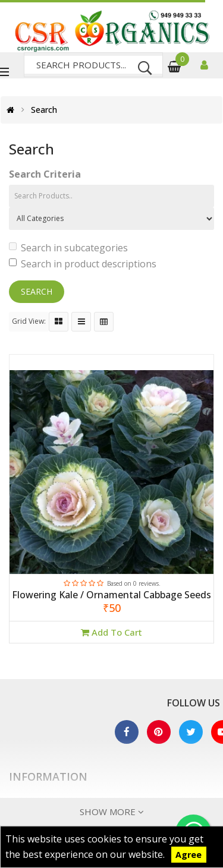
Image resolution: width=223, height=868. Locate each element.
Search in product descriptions (83, 264)
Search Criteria (45, 174)
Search (44, 110)
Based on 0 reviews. (134, 583)
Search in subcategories (68, 248)
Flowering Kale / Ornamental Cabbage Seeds (111, 595)
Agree (189, 855)
